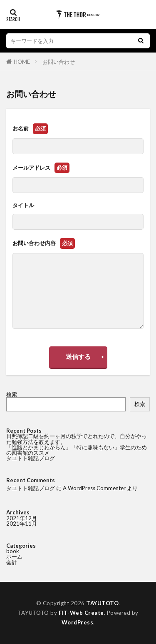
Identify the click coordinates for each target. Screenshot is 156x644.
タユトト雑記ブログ (31, 458)
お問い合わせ (59, 62)
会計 (12, 562)
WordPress (78, 622)
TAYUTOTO (102, 603)
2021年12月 (22, 518)
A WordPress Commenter (94, 488)
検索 (12, 394)
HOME (22, 62)
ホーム (14, 556)
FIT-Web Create (81, 613)
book (13, 551)
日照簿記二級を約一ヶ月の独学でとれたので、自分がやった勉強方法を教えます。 (77, 439)
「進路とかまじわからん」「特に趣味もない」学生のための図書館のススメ (77, 450)
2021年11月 (22, 524)
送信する (78, 356)
